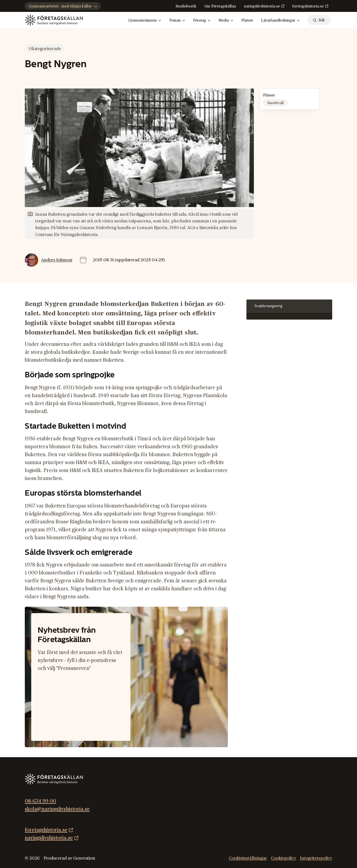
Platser (247, 20)
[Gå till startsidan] (54, 20)
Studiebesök (186, 6)
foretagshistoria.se (308, 6)
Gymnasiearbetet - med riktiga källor (63, 6)
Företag (202, 21)
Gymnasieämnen (145, 21)
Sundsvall (275, 103)
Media (226, 21)
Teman (177, 21)
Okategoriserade (45, 49)
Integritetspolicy (316, 858)
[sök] (319, 20)
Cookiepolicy (283, 858)
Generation (84, 858)
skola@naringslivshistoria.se (57, 809)
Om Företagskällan (220, 6)
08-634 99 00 (40, 801)
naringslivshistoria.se (262, 6)
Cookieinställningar (248, 858)
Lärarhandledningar (280, 21)
